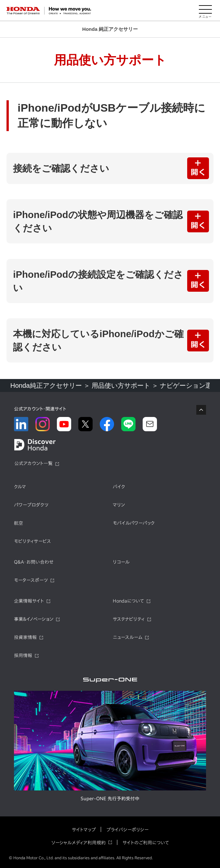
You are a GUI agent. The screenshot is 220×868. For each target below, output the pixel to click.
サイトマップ (84, 830)
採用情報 (23, 655)
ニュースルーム (128, 637)
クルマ (20, 487)
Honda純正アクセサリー (46, 385)
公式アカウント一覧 (33, 463)
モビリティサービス (32, 541)
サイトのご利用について (146, 843)
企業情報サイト (29, 601)
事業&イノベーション (34, 619)
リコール (121, 562)
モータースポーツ (31, 580)
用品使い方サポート (121, 385)
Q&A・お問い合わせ (34, 562)
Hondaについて (128, 601)
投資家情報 (25, 637)
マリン (119, 505)
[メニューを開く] (205, 11)
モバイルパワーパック (134, 523)
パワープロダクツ (31, 505)
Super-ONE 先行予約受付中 (110, 799)
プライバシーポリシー (127, 830)
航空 (19, 523)
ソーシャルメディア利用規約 (78, 843)
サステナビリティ (129, 619)
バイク (119, 487)
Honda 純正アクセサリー (110, 29)
